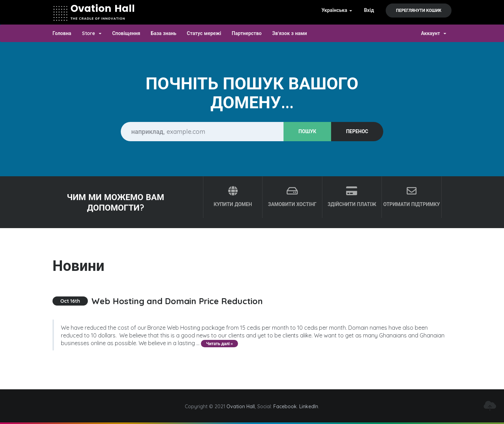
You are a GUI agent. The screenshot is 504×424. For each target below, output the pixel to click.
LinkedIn (309, 406)
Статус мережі (204, 33)
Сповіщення (126, 33)
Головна (62, 33)
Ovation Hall (241, 406)
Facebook (285, 406)
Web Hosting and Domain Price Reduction (177, 301)
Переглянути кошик (419, 10)
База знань (164, 33)
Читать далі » (219, 344)
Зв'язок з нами (290, 33)
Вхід (369, 10)
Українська (337, 10)
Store (92, 33)
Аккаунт (434, 33)
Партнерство (247, 33)
